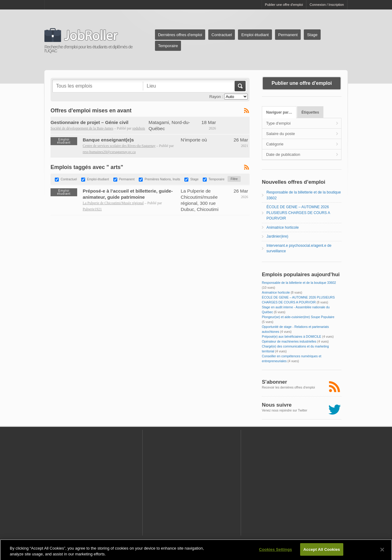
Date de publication (283, 154)
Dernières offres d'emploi (180, 35)
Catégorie (275, 144)
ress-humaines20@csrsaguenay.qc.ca (109, 152)
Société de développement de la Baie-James (82, 128)
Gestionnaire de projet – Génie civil (89, 122)
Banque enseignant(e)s (108, 140)
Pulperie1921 (92, 209)
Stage (312, 35)
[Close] (382, 552)
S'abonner (274, 382)
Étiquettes (310, 112)
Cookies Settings (276, 552)
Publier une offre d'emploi (284, 5)
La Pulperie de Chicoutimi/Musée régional (113, 203)
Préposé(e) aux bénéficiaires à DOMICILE (292, 337)
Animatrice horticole (283, 227)
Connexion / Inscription (327, 5)
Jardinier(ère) (277, 236)
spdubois (139, 128)
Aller (240, 86)
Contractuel (222, 35)
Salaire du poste (281, 134)
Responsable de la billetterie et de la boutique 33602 (299, 283)
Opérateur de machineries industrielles (289, 342)
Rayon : (216, 97)
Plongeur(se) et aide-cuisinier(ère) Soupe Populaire (298, 317)
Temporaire (168, 46)
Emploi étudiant (255, 35)
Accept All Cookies (322, 552)
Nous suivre (277, 405)
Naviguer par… (279, 112)
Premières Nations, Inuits (162, 179)
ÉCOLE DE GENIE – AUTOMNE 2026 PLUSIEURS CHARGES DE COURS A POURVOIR (298, 213)
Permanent (288, 35)
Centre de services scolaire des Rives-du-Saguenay (119, 146)
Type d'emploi (278, 123)
